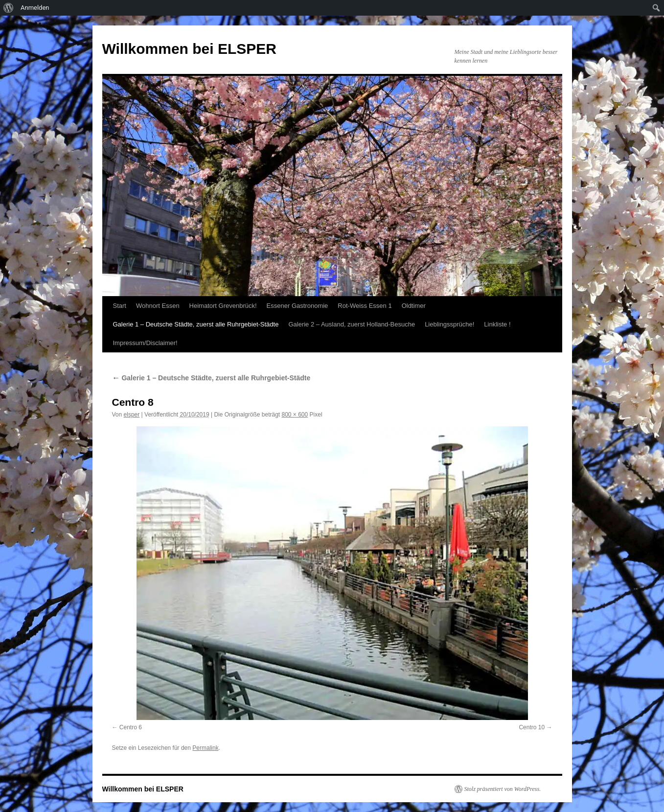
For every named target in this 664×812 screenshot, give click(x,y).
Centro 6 (131, 727)
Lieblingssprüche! (449, 324)
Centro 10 (532, 727)
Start (120, 306)
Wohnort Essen (158, 306)
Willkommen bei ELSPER (189, 49)
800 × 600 (295, 415)
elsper (132, 415)
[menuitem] (9, 8)
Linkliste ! (497, 324)
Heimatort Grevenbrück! (223, 306)
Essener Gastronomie (298, 306)
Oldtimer (414, 306)
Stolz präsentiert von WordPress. (503, 789)
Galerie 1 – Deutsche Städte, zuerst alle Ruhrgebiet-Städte (196, 324)
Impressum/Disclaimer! (145, 343)
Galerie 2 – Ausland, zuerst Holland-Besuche (352, 324)
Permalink (205, 748)
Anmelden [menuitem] (35, 8)
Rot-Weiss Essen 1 (365, 306)
